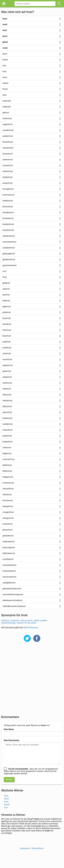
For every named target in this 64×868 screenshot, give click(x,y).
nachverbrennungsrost (13, 594)
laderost (6, 301)
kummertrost (8, 195)
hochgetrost (8, 189)
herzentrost (8, 142)
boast (5, 60)
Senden (9, 780)
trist (6, 807)
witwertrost (8, 171)
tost (4, 66)
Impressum (25, 848)
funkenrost (7, 418)
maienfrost (8, 430)
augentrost (7, 124)
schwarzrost (8, 483)
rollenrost (7, 448)
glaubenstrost (9, 259)
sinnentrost (8, 165)
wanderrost (8, 424)
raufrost (6, 289)
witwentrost (8, 148)
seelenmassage (8, 623)
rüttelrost (7, 389)
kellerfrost (7, 465)
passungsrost (9, 547)
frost (5, 277)
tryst (6, 796)
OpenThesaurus (31, 627)
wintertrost (8, 183)
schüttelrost (8, 559)
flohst (5, 89)
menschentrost (9, 242)
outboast (7, 107)
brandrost (7, 324)
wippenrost (8, 365)
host (5, 71)
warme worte (26, 620)
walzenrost (8, 401)
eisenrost (7, 330)
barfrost (6, 295)
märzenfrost (8, 489)
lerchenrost (8, 500)
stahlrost (7, 342)
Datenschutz (37, 848)
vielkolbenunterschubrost (14, 606)
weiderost (7, 348)
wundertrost (8, 130)
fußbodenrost (9, 553)
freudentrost (8, 212)
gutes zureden (41, 620)
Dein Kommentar (12, 740)
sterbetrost (8, 177)
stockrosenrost (9, 577)
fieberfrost (7, 471)
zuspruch (15, 620)
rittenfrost (7, 495)
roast (5, 24)
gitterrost (7, 371)
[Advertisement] (32, 680)
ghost (5, 42)
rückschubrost (9, 571)
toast (5, 19)
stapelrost (7, 377)
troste (7, 805)
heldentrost (8, 201)
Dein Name (9, 729)
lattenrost (7, 395)
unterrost (7, 353)
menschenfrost (9, 565)
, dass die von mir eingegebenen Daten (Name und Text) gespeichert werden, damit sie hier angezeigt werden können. (31, 771)
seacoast (7, 101)
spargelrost (8, 506)
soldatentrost (9, 248)
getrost (6, 113)
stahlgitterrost (9, 583)
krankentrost (8, 224)
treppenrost (8, 477)
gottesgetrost (9, 254)
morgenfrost (8, 512)
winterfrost (8, 524)
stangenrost (8, 518)
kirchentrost (8, 218)
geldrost (6, 283)
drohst (5, 83)
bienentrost (8, 207)
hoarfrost (7, 336)
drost (5, 54)
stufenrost (7, 383)
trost (5, 30)
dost (5, 95)
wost (5, 77)
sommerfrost (8, 459)
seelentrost (8, 160)
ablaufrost (7, 406)
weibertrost (8, 136)
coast (5, 48)
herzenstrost (8, 230)
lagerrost (7, 306)
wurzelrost (7, 359)
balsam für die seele (26, 623)
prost (5, 36)
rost (4, 271)
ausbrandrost (9, 542)
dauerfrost (7, 412)
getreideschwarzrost (12, 589)
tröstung (5, 620)
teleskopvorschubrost (12, 600)
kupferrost (7, 436)
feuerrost (7, 318)
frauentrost (8, 154)
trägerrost (7, 453)
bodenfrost (8, 442)
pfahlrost (7, 312)
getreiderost (8, 536)
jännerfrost (8, 530)
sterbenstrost (9, 236)
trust (6, 802)
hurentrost (7, 118)
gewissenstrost (9, 265)
